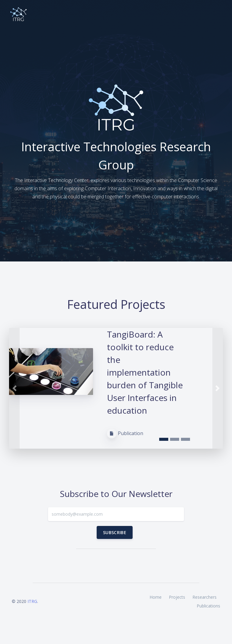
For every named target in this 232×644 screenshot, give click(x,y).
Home (156, 597)
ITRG (32, 601)
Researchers (205, 597)
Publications (208, 606)
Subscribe (115, 532)
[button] (14, 388)
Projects (177, 597)
